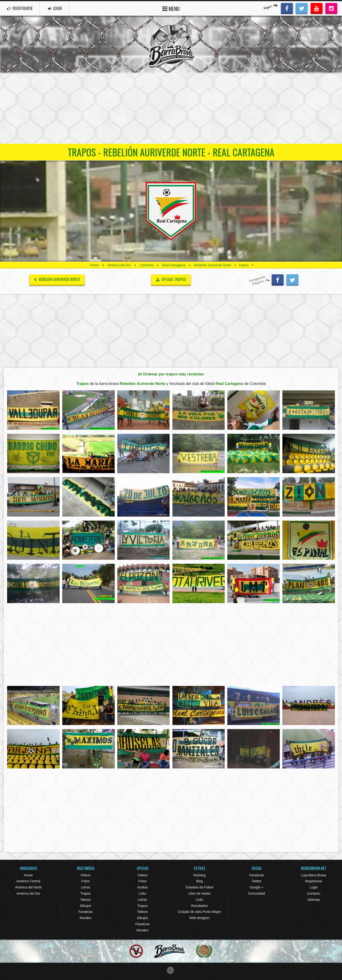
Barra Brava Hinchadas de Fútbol (171, 44)
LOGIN (55, 8)
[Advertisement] (171, 108)
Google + (256, 887)
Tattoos (85, 900)
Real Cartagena (174, 265)
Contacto (313, 893)
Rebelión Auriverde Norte (213, 265)
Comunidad (256, 893)
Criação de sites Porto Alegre (199, 912)
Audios (143, 887)
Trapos (85, 893)
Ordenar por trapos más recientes (171, 374)
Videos (86, 875)
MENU (171, 8)
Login (313, 887)
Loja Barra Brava (314, 875)
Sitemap (314, 900)
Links (143, 893)
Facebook (256, 875)
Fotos (85, 881)
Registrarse (314, 881)
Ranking (199, 875)
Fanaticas (86, 912)
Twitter (256, 881)
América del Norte (28, 887)
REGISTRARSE (20, 8)
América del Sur (119, 265)
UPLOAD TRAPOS (171, 279)
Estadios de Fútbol (199, 887)
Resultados (199, 906)
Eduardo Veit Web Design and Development (171, 970)
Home (94, 265)
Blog (199, 881)
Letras (86, 887)
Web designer (199, 918)
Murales (85, 918)
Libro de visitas (199, 893)
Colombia (146, 265)
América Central (28, 881)
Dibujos (86, 906)
